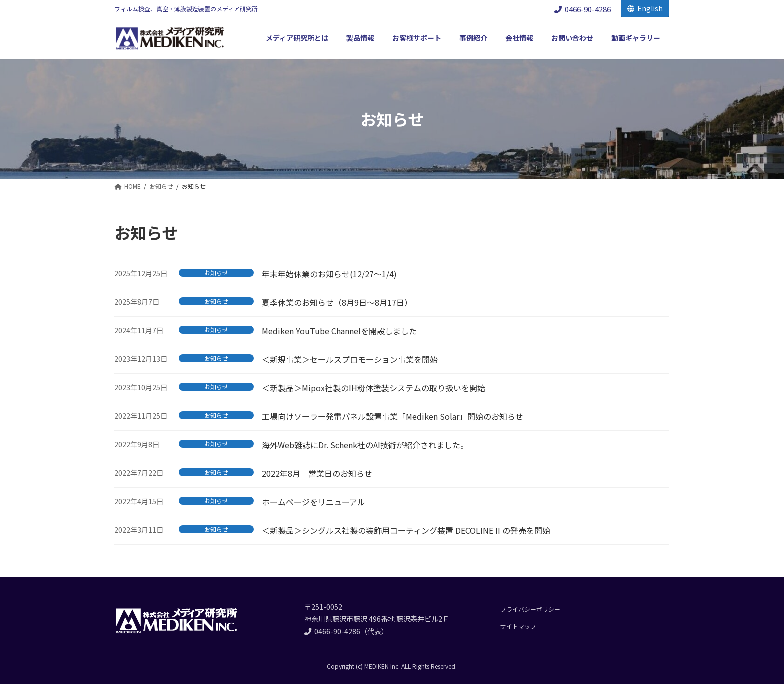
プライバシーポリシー (530, 609)
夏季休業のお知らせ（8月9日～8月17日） (337, 302)
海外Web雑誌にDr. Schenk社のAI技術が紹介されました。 (365, 445)
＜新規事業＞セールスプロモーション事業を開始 (350, 359)
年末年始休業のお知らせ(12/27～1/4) (329, 274)
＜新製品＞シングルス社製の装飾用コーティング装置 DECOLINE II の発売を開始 (406, 530)
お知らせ (216, 273)
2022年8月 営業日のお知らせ (317, 473)
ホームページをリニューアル (314, 502)
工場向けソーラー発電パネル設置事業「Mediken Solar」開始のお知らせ (393, 416)
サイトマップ (518, 626)
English (645, 8)
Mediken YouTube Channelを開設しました (339, 331)
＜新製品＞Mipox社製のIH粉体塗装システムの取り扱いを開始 (374, 388)
